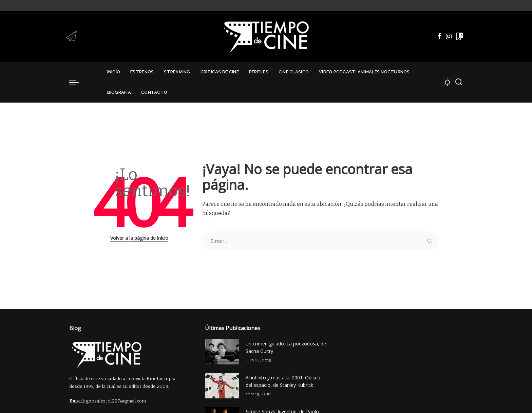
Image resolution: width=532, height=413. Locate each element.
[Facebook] (440, 36)
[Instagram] (449, 36)
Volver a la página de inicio (139, 238)
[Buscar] (459, 82)
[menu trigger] (77, 82)
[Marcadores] (459, 36)
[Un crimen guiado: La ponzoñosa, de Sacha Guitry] (222, 352)
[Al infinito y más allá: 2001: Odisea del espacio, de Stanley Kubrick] (222, 386)
